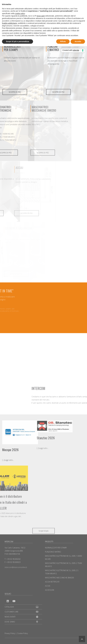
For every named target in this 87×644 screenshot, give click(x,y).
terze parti (41, 16)
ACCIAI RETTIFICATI (52, 582)
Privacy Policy (10, 633)
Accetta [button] (78, 41)
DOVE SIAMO (10, 622)
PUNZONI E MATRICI (53, 552)
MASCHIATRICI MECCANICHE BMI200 (59, 578)
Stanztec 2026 (17, 438)
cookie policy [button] (20, 13)
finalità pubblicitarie (9, 23)
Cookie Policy (22, 633)
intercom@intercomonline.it (16, 567)
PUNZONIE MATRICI (53, 48)
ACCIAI (48, 586)
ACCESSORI (50, 590)
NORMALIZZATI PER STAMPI (12, 48)
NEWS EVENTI (10, 617)
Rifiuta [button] (63, 41)
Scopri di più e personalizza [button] (18, 41)
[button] (82, 639)
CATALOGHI (9, 607)
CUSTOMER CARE (12, 612)
